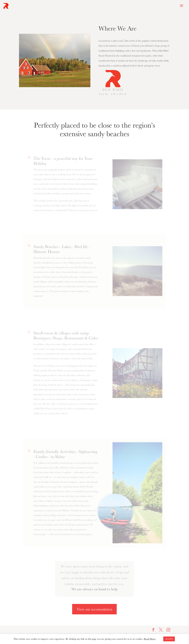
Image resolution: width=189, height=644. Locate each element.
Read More (150, 639)
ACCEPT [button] (169, 639)
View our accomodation (94, 609)
